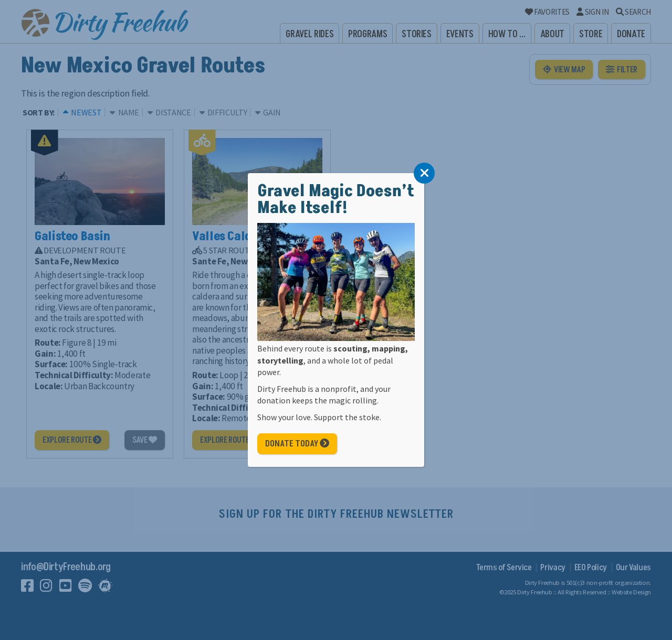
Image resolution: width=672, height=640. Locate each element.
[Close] (424, 173)
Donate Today (297, 444)
